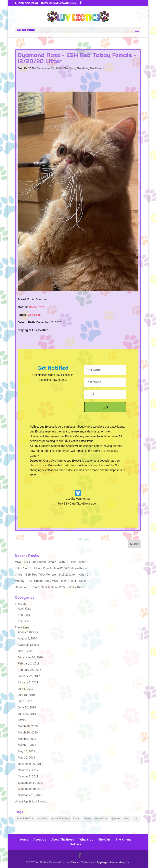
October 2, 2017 (28, 770)
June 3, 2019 (26, 701)
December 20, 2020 (49, 68)
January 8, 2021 (28, 682)
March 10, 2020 (28, 726)
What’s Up (86, 840)
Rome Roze (37, 307)
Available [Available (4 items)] (42, 819)
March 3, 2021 (27, 739)
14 (95, 283)
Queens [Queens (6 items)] (116, 819)
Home (24, 840)
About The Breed (63, 840)
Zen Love (34, 315)
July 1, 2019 (26, 689)
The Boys (24, 615)
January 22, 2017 (29, 676)
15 (99, 283)
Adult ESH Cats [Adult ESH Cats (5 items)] (25, 819)
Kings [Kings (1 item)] (76, 819)
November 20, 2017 (30, 764)
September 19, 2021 (31, 789)
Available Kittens (28, 645)
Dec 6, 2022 (26, 651)
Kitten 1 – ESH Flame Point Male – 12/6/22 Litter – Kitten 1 (52, 568)
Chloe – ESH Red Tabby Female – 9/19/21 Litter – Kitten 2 (52, 575)
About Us (40, 840)
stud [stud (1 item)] (136, 819)
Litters (22, 720)
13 (92, 283)
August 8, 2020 (27, 638)
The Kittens (97, 68)
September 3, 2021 (30, 795)
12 (88, 283)
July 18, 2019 (26, 695)
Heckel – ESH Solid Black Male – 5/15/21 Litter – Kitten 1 (51, 587)
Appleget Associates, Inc (113, 862)
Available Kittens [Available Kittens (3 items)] (60, 819)
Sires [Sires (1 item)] (127, 819)
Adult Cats (24, 609)
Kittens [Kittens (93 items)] (87, 819)
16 (102, 283)
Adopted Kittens (28, 632)
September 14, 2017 (31, 783)
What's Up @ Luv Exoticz (31, 801)
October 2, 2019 (28, 776)
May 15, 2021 (27, 751)
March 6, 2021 (27, 745)
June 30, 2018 (27, 714)
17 (106, 283)
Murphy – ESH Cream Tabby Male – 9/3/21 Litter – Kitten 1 (52, 581)
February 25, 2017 (29, 670)
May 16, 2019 (27, 757)
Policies (76, 844)
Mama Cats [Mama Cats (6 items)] (101, 819)
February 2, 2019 (29, 663)
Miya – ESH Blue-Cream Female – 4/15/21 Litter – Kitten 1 (52, 562)
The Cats (69, 68)
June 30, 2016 (27, 707)
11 (85, 283)
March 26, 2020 (28, 732)
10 (82, 283)
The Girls (82, 68)
